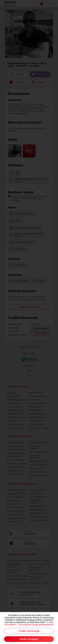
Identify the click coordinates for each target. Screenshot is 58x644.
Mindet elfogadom (29, 639)
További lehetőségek (29, 631)
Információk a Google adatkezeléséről (36, 625)
